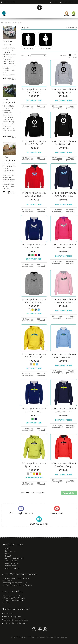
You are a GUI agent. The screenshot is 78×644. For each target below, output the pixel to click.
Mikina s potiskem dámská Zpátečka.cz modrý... (64, 355)
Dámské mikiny (46, 49)
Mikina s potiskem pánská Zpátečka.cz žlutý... (34, 410)
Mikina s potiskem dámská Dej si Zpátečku (64, 91)
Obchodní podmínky (12, 568)
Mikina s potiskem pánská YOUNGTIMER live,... (34, 194)
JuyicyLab (63, 637)
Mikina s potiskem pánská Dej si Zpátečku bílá (34, 143)
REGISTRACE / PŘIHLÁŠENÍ (9, 2)
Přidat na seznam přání (27, 107)
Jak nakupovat (10, 551)
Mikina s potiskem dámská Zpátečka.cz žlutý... (64, 410)
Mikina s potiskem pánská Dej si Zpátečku (34, 91)
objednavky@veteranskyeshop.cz (16, 620)
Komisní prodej (11, 566)
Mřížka (70, 56)
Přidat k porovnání (41, 107)
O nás (8, 549)
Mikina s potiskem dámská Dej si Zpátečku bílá (64, 143)
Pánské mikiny (28, 49)
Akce (7, 553)
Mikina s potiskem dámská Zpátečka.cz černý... (64, 465)
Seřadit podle (25, 56)
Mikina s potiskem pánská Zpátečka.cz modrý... (34, 355)
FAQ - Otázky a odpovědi (14, 558)
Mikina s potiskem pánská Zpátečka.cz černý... (34, 465)
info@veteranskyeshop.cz (13, 617)
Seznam (75, 56)
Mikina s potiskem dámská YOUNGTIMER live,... (64, 194)
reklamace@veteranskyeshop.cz (16, 623)
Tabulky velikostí (11, 561)
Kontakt (8, 556)
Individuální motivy (12, 563)
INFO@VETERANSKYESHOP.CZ (70, 2)
